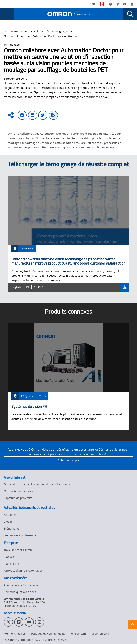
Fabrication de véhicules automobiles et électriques (37, 484)
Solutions (40, 31)
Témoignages (60, 31)
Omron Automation (16, 31)
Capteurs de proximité (18, 498)
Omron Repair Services (18, 491)
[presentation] (7, 14)
